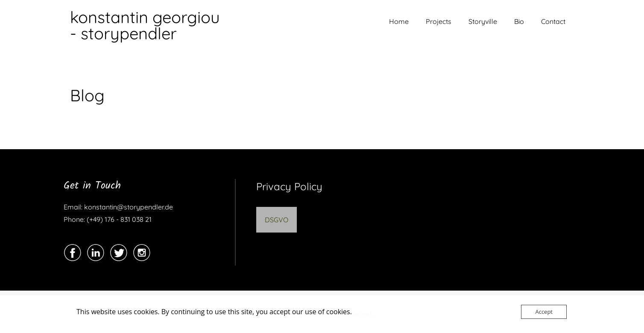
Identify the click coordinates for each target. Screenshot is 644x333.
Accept (544, 312)
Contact (553, 21)
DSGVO (277, 220)
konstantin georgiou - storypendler (145, 25)
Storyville (483, 21)
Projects (439, 21)
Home (399, 21)
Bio (519, 21)
